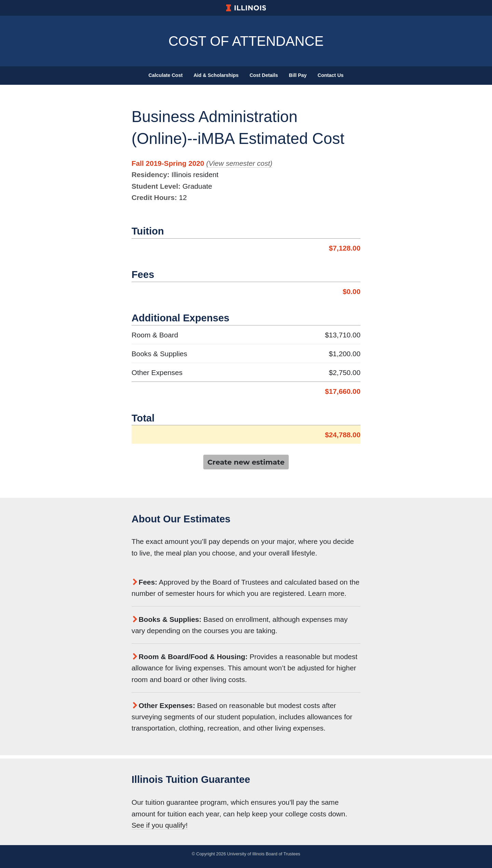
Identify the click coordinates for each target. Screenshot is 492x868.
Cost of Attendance (246, 41)
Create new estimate (246, 462)
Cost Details (264, 75)
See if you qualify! (160, 825)
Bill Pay (298, 75)
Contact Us (331, 75)
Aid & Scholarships (216, 75)
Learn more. (327, 593)
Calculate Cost (165, 75)
